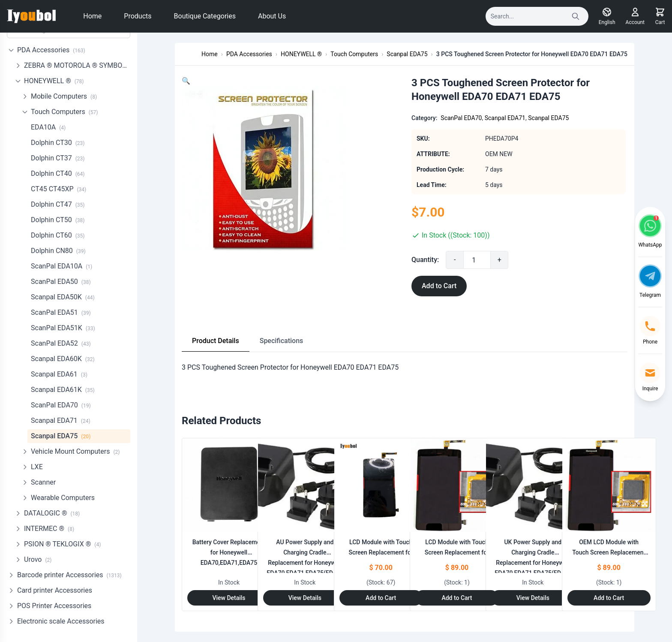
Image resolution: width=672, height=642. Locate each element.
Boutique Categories (205, 16)
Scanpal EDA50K (63, 297)
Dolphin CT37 (58, 158)
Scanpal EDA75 (61, 436)
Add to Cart (439, 286)
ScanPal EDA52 (61, 343)
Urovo (38, 559)
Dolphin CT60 (58, 235)
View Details (229, 598)
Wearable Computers (63, 498)
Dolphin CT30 (58, 143)
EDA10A (48, 127)
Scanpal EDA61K (63, 390)
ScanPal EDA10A (61, 266)
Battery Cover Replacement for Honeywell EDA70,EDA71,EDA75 (229, 552)
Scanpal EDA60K (63, 359)
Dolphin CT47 (58, 204)
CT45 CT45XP (58, 189)
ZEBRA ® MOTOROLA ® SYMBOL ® (77, 65)
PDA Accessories (51, 50)
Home (92, 16)
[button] (186, 81)
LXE (37, 467)
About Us (272, 16)
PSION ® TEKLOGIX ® (62, 544)
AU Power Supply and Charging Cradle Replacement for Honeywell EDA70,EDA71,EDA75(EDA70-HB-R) (306, 563)
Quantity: (425, 260)
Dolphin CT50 (58, 220)
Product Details (216, 341)
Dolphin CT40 (58, 173)
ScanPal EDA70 (61, 405)
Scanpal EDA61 (59, 374)
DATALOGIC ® (52, 513)
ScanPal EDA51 (61, 312)
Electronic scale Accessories (61, 621)
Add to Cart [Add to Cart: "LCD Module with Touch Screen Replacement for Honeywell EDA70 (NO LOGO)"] (381, 598)
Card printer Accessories (55, 590)
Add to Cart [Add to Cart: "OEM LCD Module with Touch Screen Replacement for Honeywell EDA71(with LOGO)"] (609, 598)
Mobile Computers (64, 96)
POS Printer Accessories (54, 606)
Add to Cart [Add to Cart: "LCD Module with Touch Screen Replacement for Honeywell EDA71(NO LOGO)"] (457, 598)
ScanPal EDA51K (63, 328)
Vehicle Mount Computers (75, 451)
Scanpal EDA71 (61, 420)
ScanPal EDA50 (61, 282)
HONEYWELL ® (54, 81)
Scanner (43, 482)
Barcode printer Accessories (69, 575)
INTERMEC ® (49, 529)
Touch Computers (64, 112)
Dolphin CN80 (58, 251)
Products (138, 16)
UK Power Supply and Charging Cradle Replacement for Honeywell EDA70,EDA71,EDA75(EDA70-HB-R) (534, 563)
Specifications (282, 341)
